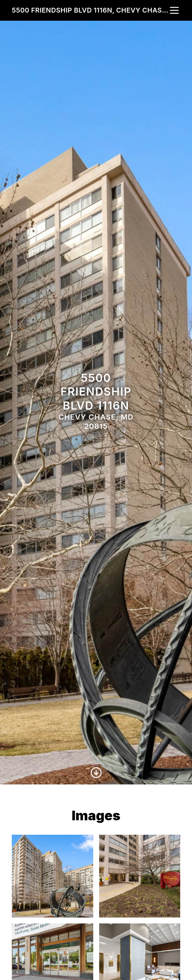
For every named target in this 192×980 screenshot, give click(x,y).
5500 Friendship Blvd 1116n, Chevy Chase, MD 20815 (90, 10)
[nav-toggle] (174, 10)
